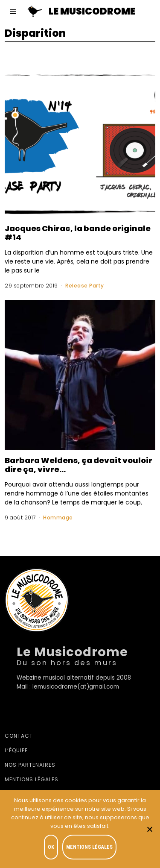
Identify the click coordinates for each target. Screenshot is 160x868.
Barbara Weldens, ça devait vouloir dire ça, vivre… (79, 465)
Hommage (58, 518)
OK (51, 847)
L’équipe (16, 750)
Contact (19, 736)
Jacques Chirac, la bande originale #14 (78, 233)
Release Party (85, 286)
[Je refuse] (149, 829)
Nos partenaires (30, 765)
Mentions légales (32, 779)
